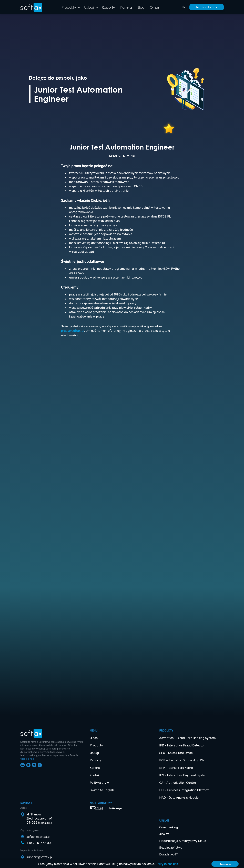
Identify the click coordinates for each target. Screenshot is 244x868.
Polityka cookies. (167, 864)
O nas (155, 7)
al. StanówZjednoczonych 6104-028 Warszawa (39, 818)
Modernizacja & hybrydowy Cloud (183, 841)
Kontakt (95, 775)
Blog (141, 7)
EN (183, 7)
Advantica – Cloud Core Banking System (187, 738)
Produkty (69, 7)
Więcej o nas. (27, 759)
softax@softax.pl (38, 837)
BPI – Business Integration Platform (184, 790)
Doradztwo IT (169, 854)
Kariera (126, 7)
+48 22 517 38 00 (39, 843)
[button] (79, 8)
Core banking (169, 827)
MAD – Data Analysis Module (179, 798)
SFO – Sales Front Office (176, 753)
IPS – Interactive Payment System (183, 775)
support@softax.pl (39, 857)
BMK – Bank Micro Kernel (176, 768)
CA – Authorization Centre (178, 783)
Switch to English (102, 790)
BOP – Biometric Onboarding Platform (186, 760)
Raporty (108, 7)
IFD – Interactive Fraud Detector (182, 745)
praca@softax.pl (73, 331)
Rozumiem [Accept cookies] (225, 864)
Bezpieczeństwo (171, 848)
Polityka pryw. (100, 783)
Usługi (89, 7)
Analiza (164, 834)
